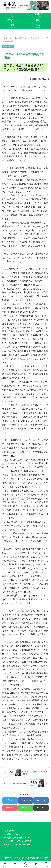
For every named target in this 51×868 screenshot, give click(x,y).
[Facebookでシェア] (26, 800)
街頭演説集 (8, 47)
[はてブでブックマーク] (41, 800)
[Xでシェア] (10, 800)
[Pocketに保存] (10, 808)
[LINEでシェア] (26, 808)
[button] (41, 808)
